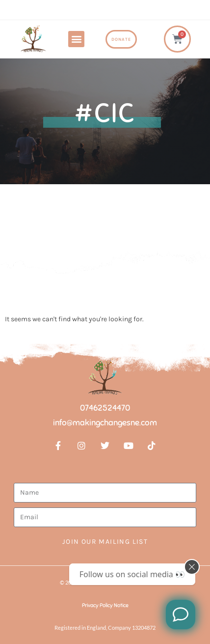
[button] (76, 39)
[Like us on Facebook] (181, 615)
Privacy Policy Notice (105, 605)
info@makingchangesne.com (105, 423)
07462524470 (105, 408)
